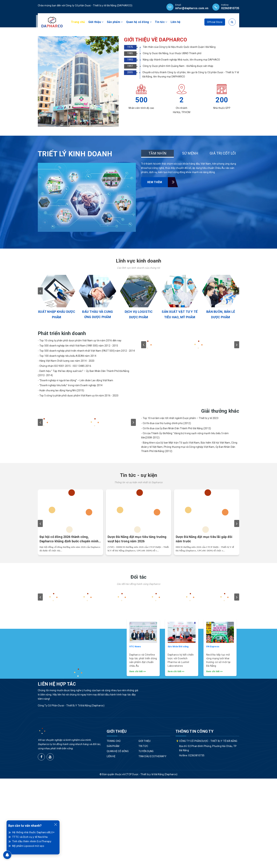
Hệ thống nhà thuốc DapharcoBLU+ (33, 832)
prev (40, 380)
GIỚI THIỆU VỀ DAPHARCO (155, 129)
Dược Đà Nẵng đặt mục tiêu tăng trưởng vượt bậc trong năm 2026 (137, 628)
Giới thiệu (96, 22)
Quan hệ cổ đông (139, 22)
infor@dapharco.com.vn (192, 8)
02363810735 (230, 8)
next (237, 380)
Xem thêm (158, 271)
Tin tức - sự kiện (139, 565)
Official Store (215, 22)
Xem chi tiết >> (138, 761)
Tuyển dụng (146, 840)
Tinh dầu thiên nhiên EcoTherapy (32, 841)
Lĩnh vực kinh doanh (138, 350)
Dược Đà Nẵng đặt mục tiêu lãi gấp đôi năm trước (204, 628)
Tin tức (161, 22)
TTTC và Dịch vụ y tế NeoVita (30, 837)
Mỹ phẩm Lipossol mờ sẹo (28, 846)
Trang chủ (78, 22)
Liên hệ (176, 22)
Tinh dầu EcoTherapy (152, 846)
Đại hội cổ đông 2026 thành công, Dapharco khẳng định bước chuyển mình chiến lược (69, 629)
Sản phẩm (115, 22)
